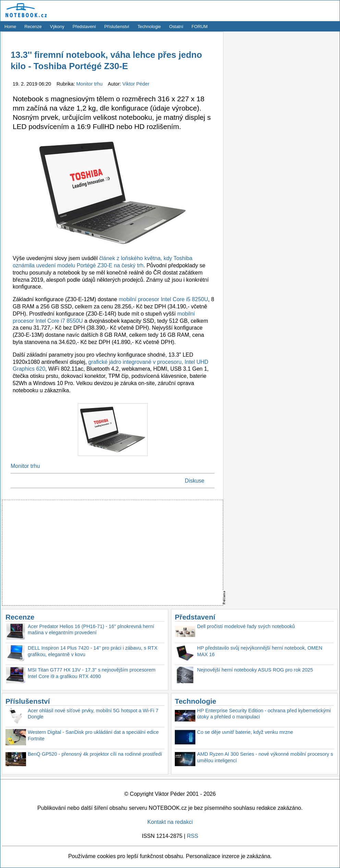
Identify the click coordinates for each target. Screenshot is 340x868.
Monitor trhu (90, 84)
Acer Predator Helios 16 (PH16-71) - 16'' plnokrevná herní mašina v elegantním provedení (91, 630)
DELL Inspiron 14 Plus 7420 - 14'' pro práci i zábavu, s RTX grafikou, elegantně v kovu (93, 651)
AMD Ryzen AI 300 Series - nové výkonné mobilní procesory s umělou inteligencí (265, 757)
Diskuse (195, 481)
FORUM (200, 27)
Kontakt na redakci (170, 822)
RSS (192, 836)
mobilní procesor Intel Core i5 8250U (163, 299)
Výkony (57, 27)
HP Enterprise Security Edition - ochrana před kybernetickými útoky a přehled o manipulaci (264, 714)
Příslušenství (117, 27)
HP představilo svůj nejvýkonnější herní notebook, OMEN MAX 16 (260, 651)
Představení (84, 27)
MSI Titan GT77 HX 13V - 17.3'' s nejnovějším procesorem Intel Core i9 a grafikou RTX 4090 (92, 673)
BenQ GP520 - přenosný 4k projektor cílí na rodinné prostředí (95, 754)
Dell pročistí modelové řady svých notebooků (246, 626)
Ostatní (176, 27)
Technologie (149, 27)
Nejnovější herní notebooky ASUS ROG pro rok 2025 (255, 670)
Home (10, 27)
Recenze (33, 27)
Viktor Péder (136, 84)
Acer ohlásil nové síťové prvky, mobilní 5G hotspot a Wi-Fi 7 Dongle (93, 714)
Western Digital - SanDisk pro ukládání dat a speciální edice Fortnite (93, 735)
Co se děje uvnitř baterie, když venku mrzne (245, 732)
